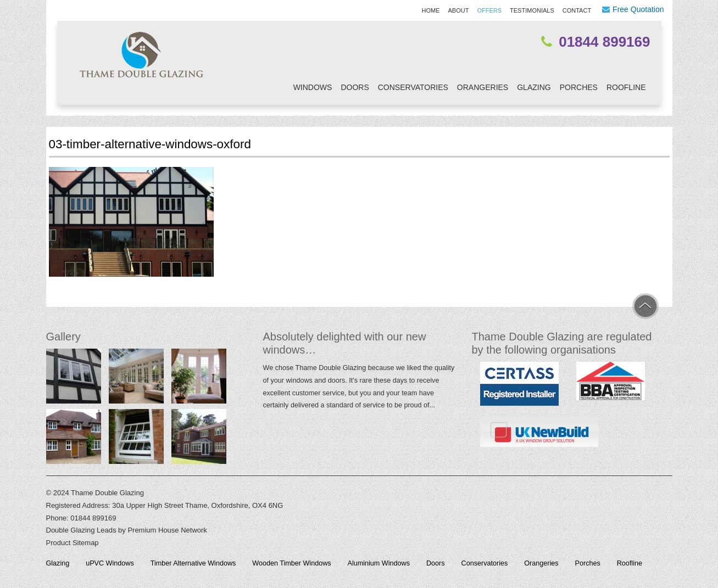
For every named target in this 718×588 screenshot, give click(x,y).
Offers (489, 10)
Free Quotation (638, 9)
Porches (579, 87)
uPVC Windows (110, 563)
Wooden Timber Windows (291, 563)
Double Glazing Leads (81, 530)
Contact (577, 10)
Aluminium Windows (379, 563)
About (459, 10)
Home (431, 10)
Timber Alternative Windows (193, 563)
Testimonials (532, 10)
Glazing (534, 87)
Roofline (626, 87)
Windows (313, 87)
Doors (355, 87)
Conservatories (413, 87)
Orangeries (483, 87)
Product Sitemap (73, 543)
